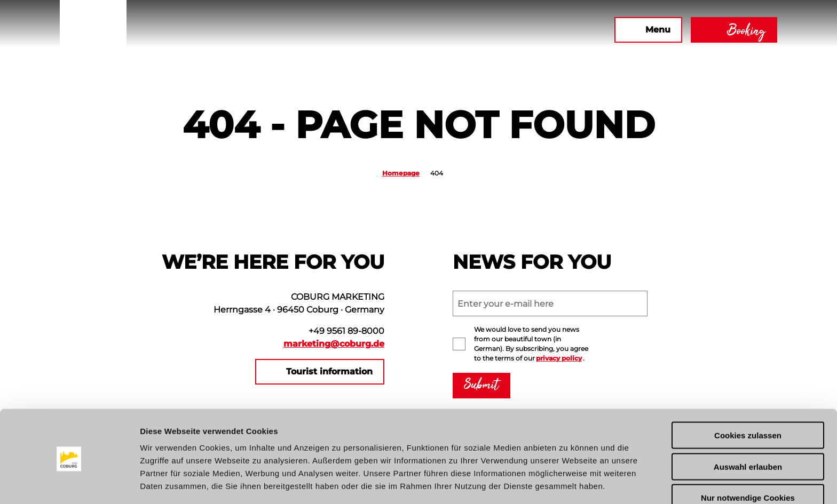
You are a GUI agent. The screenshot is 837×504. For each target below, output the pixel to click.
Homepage (401, 173)
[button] (491, 30)
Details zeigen (568, 483)
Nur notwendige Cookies (748, 461)
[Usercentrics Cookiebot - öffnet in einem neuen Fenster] (69, 483)
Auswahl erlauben (748, 429)
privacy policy (559, 358)
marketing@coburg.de (334, 344)
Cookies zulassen (748, 398)
